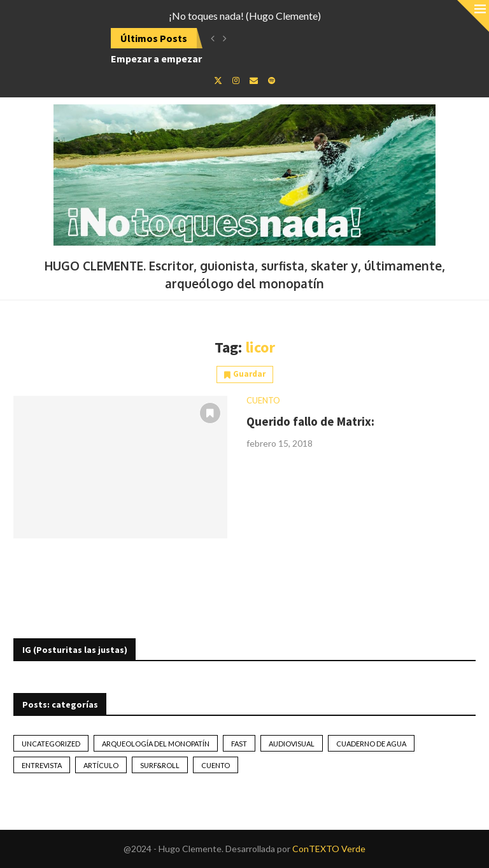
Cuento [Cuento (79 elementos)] (216, 765)
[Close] (473, 16)
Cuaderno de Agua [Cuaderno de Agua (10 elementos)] (371, 744)
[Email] (254, 80)
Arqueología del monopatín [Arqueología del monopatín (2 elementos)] (156, 744)
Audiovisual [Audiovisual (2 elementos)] (292, 744)
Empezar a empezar (156, 59)
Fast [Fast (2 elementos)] (239, 744)
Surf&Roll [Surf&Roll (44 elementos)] (160, 765)
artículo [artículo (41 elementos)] (101, 765)
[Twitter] (218, 80)
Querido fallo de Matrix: (310, 421)
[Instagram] (236, 80)
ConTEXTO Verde (329, 849)
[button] (213, 38)
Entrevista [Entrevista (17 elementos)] (42, 765)
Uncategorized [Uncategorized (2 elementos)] (51, 744)
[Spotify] (272, 80)
